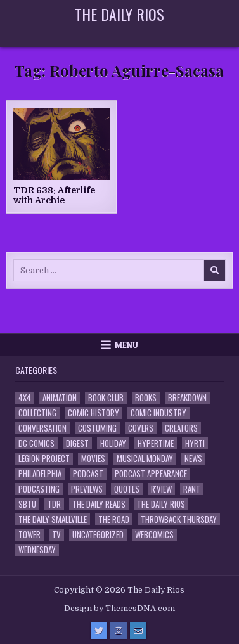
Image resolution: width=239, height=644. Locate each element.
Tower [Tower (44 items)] (29, 535)
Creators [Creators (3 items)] (181, 428)
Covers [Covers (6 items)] (141, 428)
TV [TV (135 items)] (56, 535)
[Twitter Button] (99, 631)
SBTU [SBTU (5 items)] (27, 504)
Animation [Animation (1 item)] (60, 398)
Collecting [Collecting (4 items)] (37, 413)
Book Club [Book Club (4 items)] (106, 398)
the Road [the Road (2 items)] (114, 519)
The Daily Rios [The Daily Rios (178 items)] (161, 504)
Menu (126, 345)
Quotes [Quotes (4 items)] (127, 489)
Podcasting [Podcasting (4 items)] (39, 489)
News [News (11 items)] (193, 459)
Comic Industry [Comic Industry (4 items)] (158, 413)
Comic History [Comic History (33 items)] (94, 413)
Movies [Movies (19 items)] (93, 459)
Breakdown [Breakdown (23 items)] (187, 398)
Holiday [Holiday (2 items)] (113, 443)
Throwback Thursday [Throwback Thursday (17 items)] (179, 519)
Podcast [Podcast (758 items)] (88, 474)
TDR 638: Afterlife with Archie (54, 196)
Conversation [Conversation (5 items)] (42, 428)
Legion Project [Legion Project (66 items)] (44, 459)
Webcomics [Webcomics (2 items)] (154, 535)
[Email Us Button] (138, 631)
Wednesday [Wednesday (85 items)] (37, 550)
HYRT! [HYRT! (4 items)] (195, 443)
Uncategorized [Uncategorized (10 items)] (98, 535)
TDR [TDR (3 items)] (54, 504)
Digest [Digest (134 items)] (77, 443)
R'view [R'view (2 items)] (161, 489)
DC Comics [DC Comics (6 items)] (36, 443)
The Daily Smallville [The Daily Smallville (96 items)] (53, 519)
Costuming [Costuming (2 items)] (97, 428)
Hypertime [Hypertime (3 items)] (156, 443)
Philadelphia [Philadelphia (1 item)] (40, 474)
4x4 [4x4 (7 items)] (25, 398)
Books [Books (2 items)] (146, 398)
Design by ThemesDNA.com (119, 609)
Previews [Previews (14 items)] (87, 489)
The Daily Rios (119, 14)
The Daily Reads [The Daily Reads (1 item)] (99, 504)
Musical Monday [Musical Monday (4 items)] (145, 459)
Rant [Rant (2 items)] (192, 489)
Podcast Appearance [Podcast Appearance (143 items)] (151, 474)
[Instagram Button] (119, 631)
